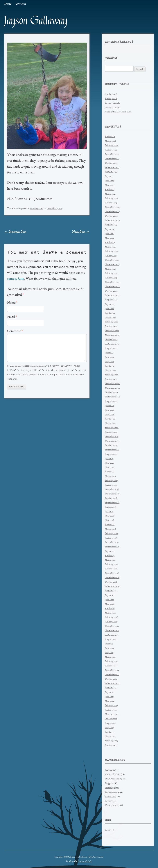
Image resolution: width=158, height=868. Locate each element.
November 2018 (112, 494)
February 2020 (112, 428)
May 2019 (109, 468)
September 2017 (112, 547)
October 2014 (111, 679)
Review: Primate (112, 103)
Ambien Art (111, 770)
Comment (15, 331)
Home (8, 4)
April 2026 (110, 137)
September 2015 (112, 635)
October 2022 (111, 291)
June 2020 (110, 410)
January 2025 (111, 203)
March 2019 (110, 476)
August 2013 (111, 723)
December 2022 (112, 282)
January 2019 (111, 485)
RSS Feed (109, 830)
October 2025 (111, 163)
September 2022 (112, 296)
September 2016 (112, 587)
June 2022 (110, 309)
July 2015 (109, 644)
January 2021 (111, 379)
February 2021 (111, 375)
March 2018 (110, 529)
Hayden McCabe (85, 861)
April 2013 (110, 732)
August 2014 (111, 688)
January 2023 (111, 278)
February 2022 (112, 322)
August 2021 (111, 348)
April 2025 (110, 190)
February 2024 (112, 251)
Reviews (109, 801)
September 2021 (112, 344)
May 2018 (109, 520)
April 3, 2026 (111, 99)
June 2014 (109, 697)
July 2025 (109, 176)
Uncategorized (37, 209)
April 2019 (110, 472)
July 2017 (109, 551)
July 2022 (109, 304)
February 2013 (111, 741)
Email (12, 317)
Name (12, 303)
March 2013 (110, 737)
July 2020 (109, 406)
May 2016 (109, 604)
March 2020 (111, 423)
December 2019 (112, 437)
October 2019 (111, 445)
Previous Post (15, 232)
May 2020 (110, 415)
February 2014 (111, 706)
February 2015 (111, 662)
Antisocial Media (113, 775)
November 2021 (112, 335)
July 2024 (109, 229)
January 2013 (111, 745)
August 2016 (111, 591)
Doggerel (109, 783)
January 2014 (111, 710)
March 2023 (110, 269)
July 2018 (109, 512)
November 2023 (112, 265)
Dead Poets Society (114, 779)
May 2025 (109, 185)
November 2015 (112, 631)
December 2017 (112, 542)
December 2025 (112, 154)
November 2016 (112, 578)
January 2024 (111, 256)
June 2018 (109, 516)
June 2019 (109, 463)
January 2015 (111, 666)
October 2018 (111, 498)
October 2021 (111, 340)
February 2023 (112, 274)
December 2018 (112, 490)
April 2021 (110, 366)
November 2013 (112, 714)
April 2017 (110, 556)
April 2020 (110, 419)
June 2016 (109, 600)
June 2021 (109, 357)
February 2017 (111, 565)
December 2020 (112, 384)
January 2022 (111, 326)
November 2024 (112, 212)
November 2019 (112, 441)
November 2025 (112, 159)
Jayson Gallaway (36, 21)
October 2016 (111, 582)
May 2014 (109, 701)
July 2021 (109, 353)
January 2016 (111, 622)
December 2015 (112, 626)
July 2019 (109, 459)
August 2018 (111, 507)
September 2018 (112, 503)
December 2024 (112, 207)
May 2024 (110, 238)
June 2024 (110, 234)
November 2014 (112, 675)
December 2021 (112, 331)
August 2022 (111, 300)
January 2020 (111, 432)
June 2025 (109, 181)
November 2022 (112, 287)
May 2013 (109, 728)
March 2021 (110, 371)
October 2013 (111, 719)
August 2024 (111, 225)
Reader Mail (111, 797)
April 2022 (110, 313)
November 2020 (112, 388)
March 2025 (110, 194)
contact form (16, 279)
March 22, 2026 (112, 108)
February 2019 (111, 481)
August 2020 (111, 401)
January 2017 (111, 569)
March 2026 (111, 141)
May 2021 (109, 362)
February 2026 (112, 146)
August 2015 (111, 640)
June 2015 (109, 648)
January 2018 (111, 538)
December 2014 (112, 670)
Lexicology (110, 788)
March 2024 (111, 247)
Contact (21, 4)
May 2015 (109, 653)
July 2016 (109, 595)
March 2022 (111, 318)
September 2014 (112, 684)
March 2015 (110, 657)
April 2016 (110, 609)
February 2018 (111, 534)
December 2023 (112, 260)
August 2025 (111, 172)
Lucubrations (111, 792)
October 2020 (111, 393)
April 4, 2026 (111, 94)
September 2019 (112, 450)
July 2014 (109, 692)
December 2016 (112, 573)
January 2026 (111, 150)
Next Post (81, 232)
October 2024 (111, 216)
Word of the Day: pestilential (118, 112)
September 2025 (112, 168)
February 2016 (111, 617)
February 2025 (112, 199)
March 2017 (110, 560)
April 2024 (110, 243)
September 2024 (112, 221)
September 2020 (112, 397)
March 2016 (110, 613)
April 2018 (110, 525)
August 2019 (111, 454)
